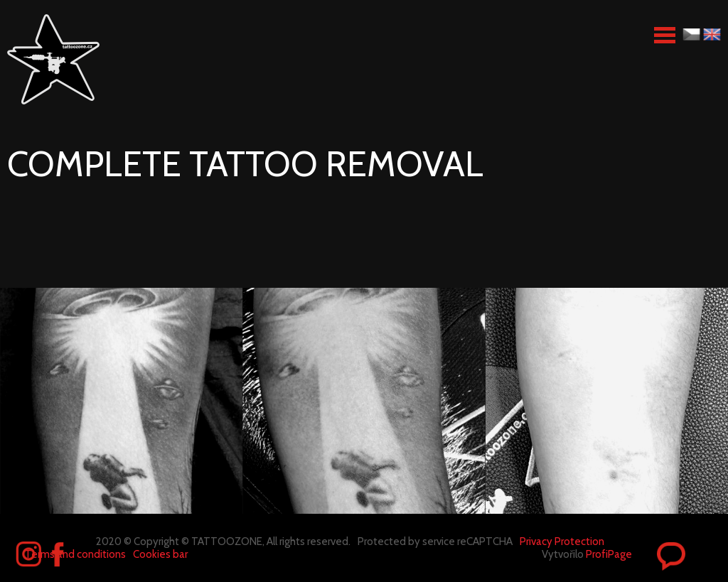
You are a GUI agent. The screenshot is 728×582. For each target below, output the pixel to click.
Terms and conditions (75, 554)
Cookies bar (160, 554)
